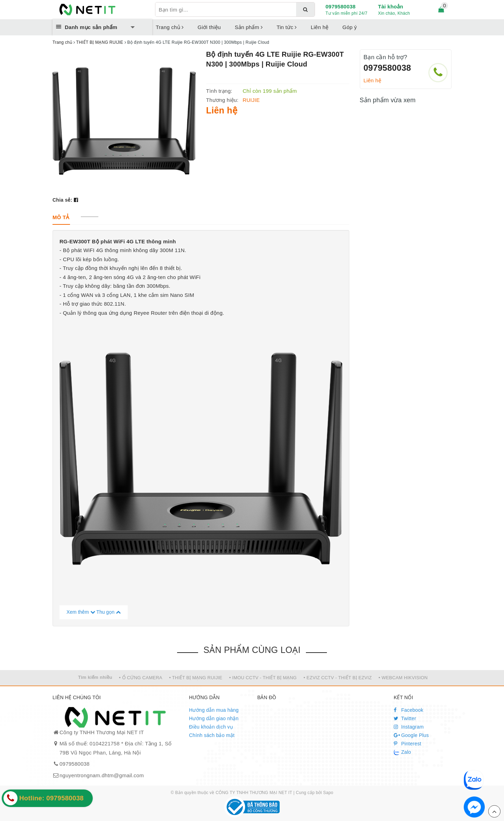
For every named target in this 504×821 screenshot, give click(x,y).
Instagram (409, 727)
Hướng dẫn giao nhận (214, 718)
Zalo (402, 752)
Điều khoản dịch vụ (211, 727)
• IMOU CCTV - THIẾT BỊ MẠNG (263, 678)
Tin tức (287, 27)
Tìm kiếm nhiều (95, 677)
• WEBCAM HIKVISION (403, 678)
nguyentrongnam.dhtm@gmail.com (102, 775)
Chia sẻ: (62, 200)
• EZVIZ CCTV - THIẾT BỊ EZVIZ (338, 678)
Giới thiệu (209, 27)
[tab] (61, 217)
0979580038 (341, 6)
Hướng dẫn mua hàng (214, 710)
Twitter (405, 718)
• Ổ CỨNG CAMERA (141, 678)
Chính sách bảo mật (212, 735)
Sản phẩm (249, 27)
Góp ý (349, 27)
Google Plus (411, 735)
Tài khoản (391, 6)
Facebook (409, 710)
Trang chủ (170, 27)
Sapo (328, 793)
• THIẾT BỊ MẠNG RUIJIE (196, 678)
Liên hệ (320, 27)
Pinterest (408, 744)
